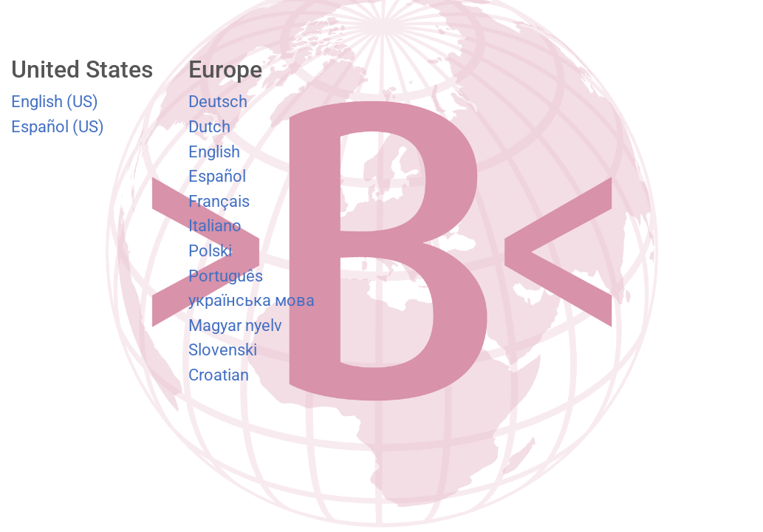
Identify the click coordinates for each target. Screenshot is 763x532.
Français (219, 201)
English (214, 151)
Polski (210, 250)
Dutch (209, 126)
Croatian (219, 375)
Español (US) (58, 126)
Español (217, 176)
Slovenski (223, 349)
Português (226, 276)
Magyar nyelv (235, 325)
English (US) (55, 101)
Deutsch (218, 101)
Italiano (215, 225)
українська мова (252, 300)
